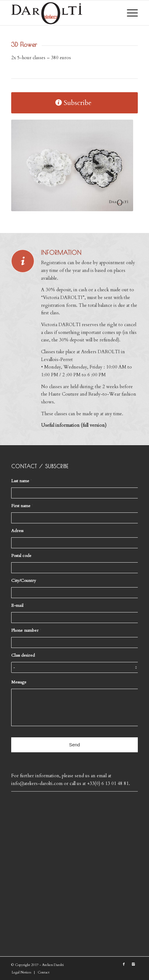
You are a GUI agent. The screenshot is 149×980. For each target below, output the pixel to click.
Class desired (23, 655)
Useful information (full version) (74, 425)
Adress (17, 531)
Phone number (26, 630)
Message (19, 682)
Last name (22, 481)
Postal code (21, 556)
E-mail (19, 606)
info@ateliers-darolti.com (37, 783)
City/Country (24, 581)
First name (22, 506)
